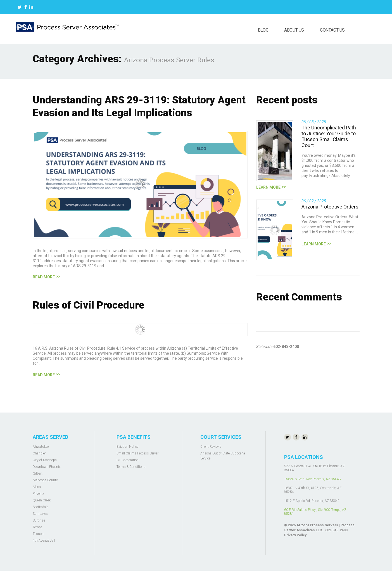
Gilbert (38, 473)
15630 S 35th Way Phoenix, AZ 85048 (313, 479)
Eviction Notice (127, 447)
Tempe (37, 527)
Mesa (37, 487)
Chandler (39, 453)
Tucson (38, 534)
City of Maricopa (45, 460)
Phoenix (38, 494)
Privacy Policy (295, 535)
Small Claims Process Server (137, 453)
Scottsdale (40, 507)
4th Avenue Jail (44, 541)
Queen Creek (42, 500)
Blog (263, 30)
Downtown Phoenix (47, 467)
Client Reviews (211, 447)
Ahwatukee (41, 447)
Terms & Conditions (131, 467)
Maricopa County (45, 480)
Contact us (332, 30)
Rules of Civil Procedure (89, 305)
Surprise (39, 520)
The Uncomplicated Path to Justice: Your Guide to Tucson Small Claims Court (329, 136)
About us (294, 30)
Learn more (268, 187)
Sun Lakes (40, 514)
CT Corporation (128, 460)
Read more (44, 277)
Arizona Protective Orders (330, 207)
